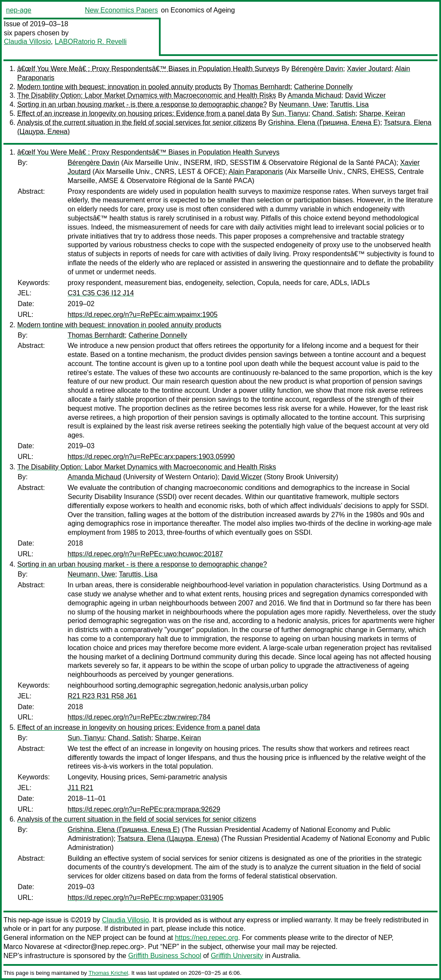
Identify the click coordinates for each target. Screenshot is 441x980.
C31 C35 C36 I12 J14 (101, 293)
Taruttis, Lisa (349, 104)
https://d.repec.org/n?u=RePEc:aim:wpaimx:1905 (143, 315)
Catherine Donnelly (323, 87)
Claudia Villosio (27, 42)
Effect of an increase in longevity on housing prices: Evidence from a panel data (139, 113)
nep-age (19, 10)
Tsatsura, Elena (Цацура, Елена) (168, 839)
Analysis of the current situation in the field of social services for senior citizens (137, 122)
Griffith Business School (165, 956)
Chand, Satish (334, 113)
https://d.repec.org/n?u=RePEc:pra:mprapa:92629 (144, 809)
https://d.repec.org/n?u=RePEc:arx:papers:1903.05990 (151, 457)
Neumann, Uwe (302, 104)
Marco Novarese (29, 947)
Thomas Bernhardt (262, 87)
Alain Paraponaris (256, 172)
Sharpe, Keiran (382, 113)
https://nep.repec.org (207, 938)
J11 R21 (81, 788)
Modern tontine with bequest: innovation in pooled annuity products (119, 87)
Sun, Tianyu (290, 113)
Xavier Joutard (369, 69)
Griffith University (237, 956)
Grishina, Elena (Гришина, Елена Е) (324, 122)
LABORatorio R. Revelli (91, 42)
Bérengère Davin (317, 69)
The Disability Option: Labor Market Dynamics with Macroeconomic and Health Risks (147, 95)
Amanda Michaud (315, 95)
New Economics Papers (121, 10)
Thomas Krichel (108, 973)
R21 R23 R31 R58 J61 (102, 696)
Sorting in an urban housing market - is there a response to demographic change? (142, 104)
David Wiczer (365, 95)
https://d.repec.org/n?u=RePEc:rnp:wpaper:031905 (146, 898)
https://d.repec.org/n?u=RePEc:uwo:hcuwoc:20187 (145, 554)
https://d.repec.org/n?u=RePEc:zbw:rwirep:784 (139, 717)
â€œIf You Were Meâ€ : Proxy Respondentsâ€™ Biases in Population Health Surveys (148, 69)
